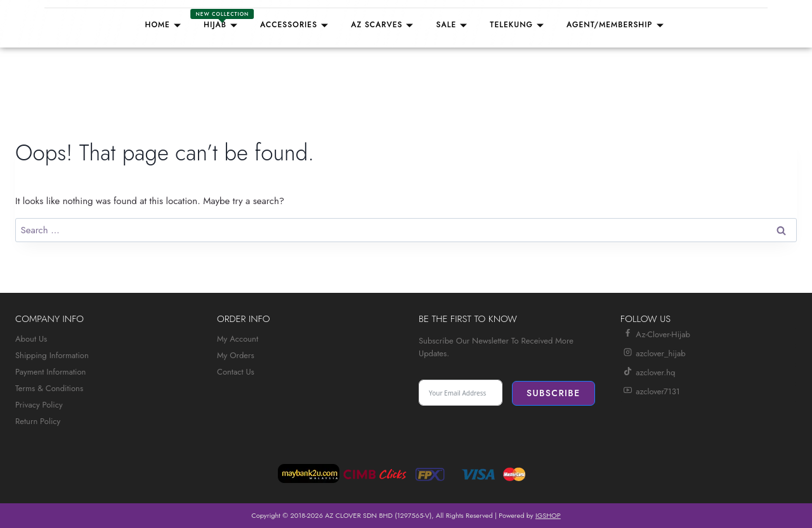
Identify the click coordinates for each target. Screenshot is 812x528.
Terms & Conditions (49, 388)
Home (165, 25)
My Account (238, 339)
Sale (453, 25)
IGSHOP (548, 515)
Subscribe (553, 393)
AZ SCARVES (384, 25)
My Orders (236, 355)
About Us (31, 339)
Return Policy (38, 421)
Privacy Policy (39, 405)
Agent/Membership (617, 25)
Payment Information (50, 372)
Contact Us (236, 372)
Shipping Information (52, 355)
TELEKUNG (519, 25)
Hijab (222, 20)
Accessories (296, 25)
